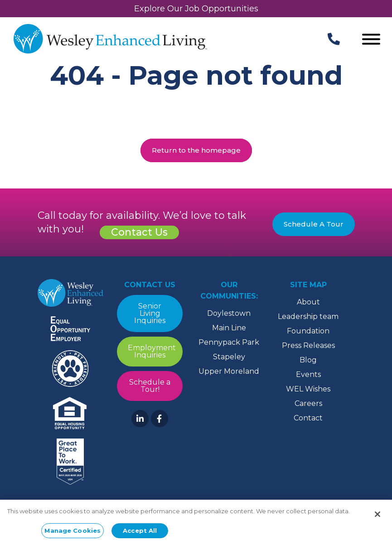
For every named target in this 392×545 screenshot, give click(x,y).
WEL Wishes (308, 389)
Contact (308, 418)
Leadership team (308, 316)
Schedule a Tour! (150, 386)
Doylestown (229, 313)
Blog (308, 360)
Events (308, 374)
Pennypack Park (229, 342)
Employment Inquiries (152, 351)
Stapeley (229, 357)
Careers (308, 403)
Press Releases (308, 345)
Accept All (140, 533)
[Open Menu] (371, 40)
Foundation (308, 331)
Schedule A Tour (314, 224)
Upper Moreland (229, 371)
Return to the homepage (196, 150)
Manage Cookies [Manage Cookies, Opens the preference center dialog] (73, 533)
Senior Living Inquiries (150, 313)
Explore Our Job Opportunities (196, 9)
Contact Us (139, 232)
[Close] (377, 517)
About (308, 302)
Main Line (229, 328)
